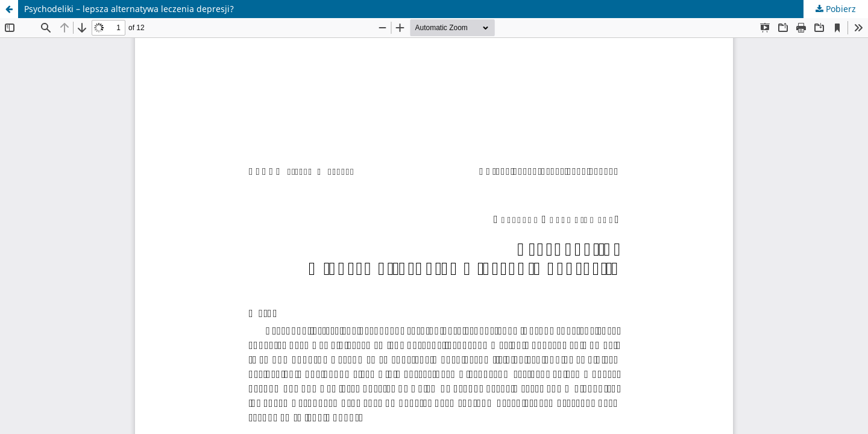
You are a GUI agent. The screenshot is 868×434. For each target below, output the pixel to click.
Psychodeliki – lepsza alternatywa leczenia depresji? (129, 9)
